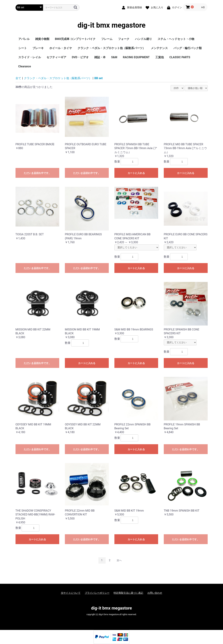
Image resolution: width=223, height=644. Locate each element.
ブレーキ (38, 48)
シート (23, 48)
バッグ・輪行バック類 (188, 48)
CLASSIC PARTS (180, 57)
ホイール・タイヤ (61, 48)
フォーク (124, 39)
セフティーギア (56, 57)
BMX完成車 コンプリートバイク (75, 39)
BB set (99, 78)
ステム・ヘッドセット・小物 (176, 39)
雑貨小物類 (42, 39)
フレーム (107, 39)
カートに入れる (136, 173)
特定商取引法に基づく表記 (128, 593)
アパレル (24, 39)
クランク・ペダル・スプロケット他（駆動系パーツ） (111, 48)
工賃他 (160, 57)
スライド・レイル (30, 57)
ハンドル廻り (143, 39)
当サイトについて (71, 593)
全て (18, 78)
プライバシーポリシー (97, 593)
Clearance (25, 66)
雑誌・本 (100, 57)
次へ (119, 560)
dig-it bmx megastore (112, 25)
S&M (114, 57)
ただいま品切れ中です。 (37, 173)
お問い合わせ (155, 593)
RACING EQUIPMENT (136, 57)
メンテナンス (159, 48)
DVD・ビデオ (80, 57)
